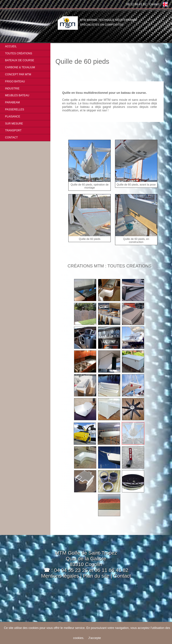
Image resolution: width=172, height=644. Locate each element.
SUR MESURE (14, 124)
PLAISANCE (13, 117)
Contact (154, 4)
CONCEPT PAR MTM (18, 74)
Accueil (11, 46)
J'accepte (94, 638)
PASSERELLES (15, 109)
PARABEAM (12, 102)
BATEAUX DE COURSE (20, 60)
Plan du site (97, 576)
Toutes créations (19, 53)
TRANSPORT (13, 130)
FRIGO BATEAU (15, 81)
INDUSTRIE (12, 88)
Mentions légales (60, 576)
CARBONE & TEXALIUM (20, 67)
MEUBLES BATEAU (17, 95)
